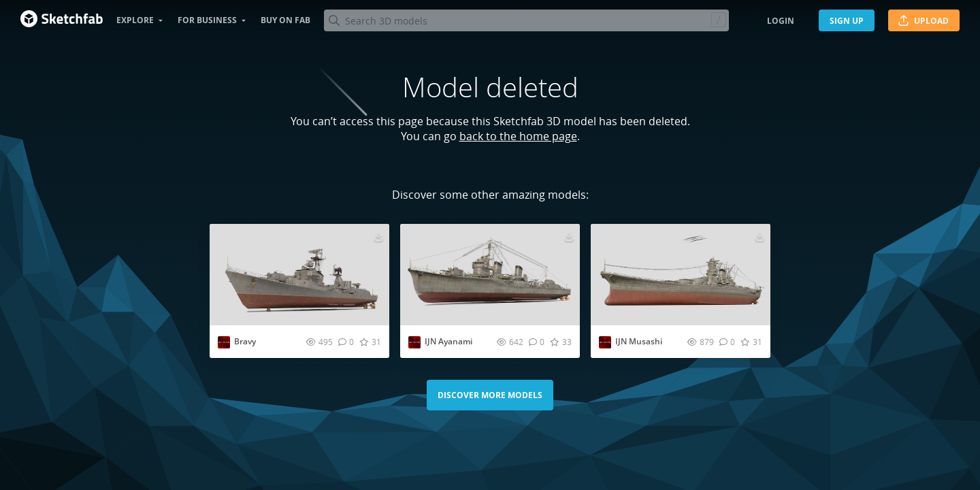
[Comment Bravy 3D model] (346, 342)
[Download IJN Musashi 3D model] (759, 236)
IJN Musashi (639, 341)
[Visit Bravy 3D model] (299, 275)
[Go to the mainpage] (62, 20)
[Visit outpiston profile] (224, 342)
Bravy (245, 341)
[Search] (526, 20)
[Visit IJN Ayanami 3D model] (490, 275)
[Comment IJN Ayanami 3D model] (537, 342)
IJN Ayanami (448, 341)
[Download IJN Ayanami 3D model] (569, 236)
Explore (135, 20)
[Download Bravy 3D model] (378, 236)
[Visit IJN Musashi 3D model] (681, 275)
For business (207, 20)
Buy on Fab (285, 20)
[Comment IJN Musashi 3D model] (727, 342)
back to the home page (518, 136)
